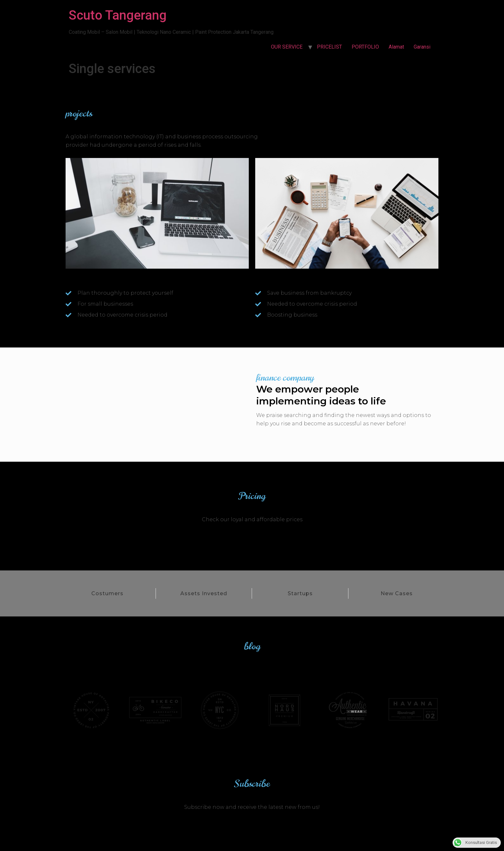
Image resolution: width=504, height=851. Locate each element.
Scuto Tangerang (118, 15)
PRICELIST (329, 47)
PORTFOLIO (365, 47)
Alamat (396, 47)
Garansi (422, 47)
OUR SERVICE (287, 47)
